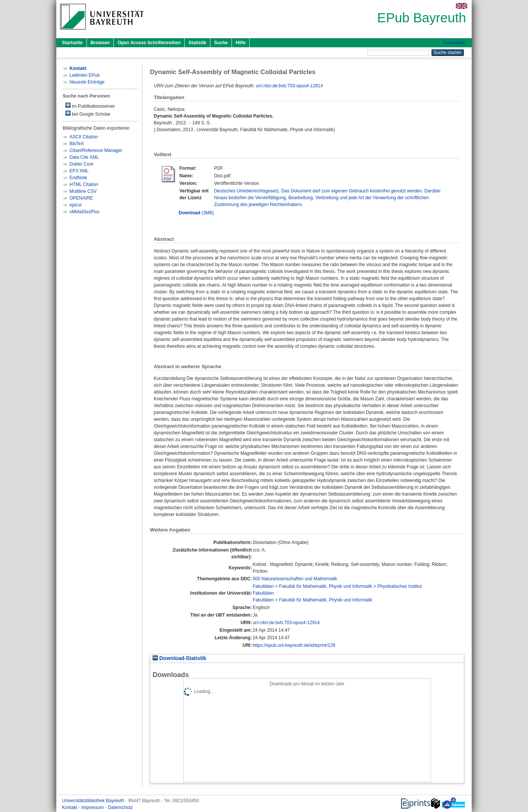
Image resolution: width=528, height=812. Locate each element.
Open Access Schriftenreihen (149, 43)
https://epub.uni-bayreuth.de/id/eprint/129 (294, 645)
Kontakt (70, 807)
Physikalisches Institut (399, 586)
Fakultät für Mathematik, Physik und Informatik (326, 586)
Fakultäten (263, 586)
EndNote (78, 178)
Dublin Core (81, 164)
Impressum (93, 807)
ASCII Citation (84, 137)
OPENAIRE (81, 198)
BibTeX (77, 144)
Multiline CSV (83, 191)
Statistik (197, 43)
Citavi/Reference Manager (96, 150)
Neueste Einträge (87, 82)
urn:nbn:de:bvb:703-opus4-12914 (289, 86)
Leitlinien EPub (85, 75)
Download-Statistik (179, 658)
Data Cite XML (84, 157)
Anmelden (454, 43)
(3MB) (196, 213)
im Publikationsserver (90, 106)
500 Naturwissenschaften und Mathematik (295, 579)
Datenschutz (120, 807)
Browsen (100, 43)
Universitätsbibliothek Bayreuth (94, 801)
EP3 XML (79, 171)
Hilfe (241, 43)
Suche (221, 43)
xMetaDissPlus (84, 212)
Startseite (72, 43)
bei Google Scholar (88, 114)
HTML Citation (84, 184)
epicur (76, 205)
